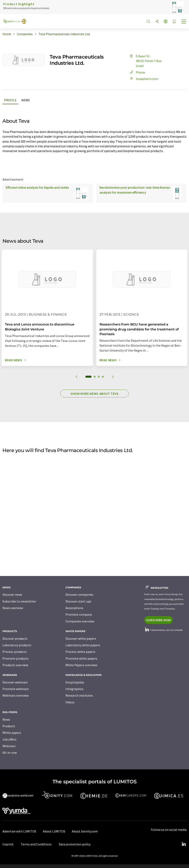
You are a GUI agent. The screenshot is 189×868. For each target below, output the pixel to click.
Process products (15, 652)
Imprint (8, 844)
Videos (70, 702)
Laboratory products (17, 645)
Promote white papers (81, 658)
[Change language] (166, 22)
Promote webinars (16, 689)
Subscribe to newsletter (19, 601)
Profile (10, 100)
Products (9, 726)
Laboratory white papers (83, 645)
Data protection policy (75, 844)
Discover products (15, 638)
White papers (12, 733)
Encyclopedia (75, 682)
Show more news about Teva (94, 394)
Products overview (15, 665)
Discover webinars (15, 682)
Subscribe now (159, 620)
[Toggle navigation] (184, 22)
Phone (137, 72)
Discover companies (79, 594)
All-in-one (10, 753)
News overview (13, 608)
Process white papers (80, 652)
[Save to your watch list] (174, 22)
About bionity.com (85, 831)
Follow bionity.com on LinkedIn (164, 630)
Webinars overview (15, 695)
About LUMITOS (54, 831)
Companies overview (80, 621)
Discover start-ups (78, 601)
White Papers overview (81, 665)
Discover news (12, 594)
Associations (74, 608)
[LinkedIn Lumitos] (184, 844)
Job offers (9, 739)
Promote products (15, 658)
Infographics (74, 689)
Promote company (79, 614)
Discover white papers (81, 638)
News (26, 100)
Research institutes (79, 695)
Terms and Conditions (36, 844)
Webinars (9, 746)
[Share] (157, 22)
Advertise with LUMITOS (19, 831)
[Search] (148, 22)
